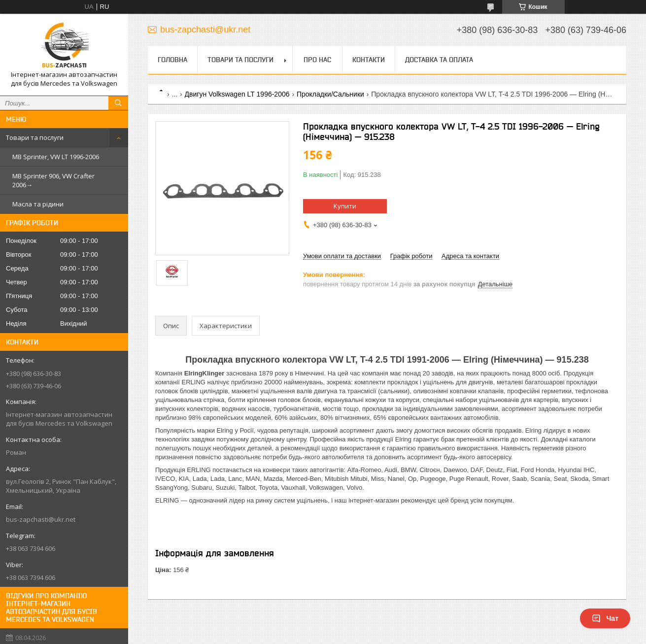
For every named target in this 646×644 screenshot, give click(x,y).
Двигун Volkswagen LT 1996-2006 (237, 94)
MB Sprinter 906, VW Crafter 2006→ (53, 180)
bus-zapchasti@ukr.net (41, 519)
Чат (605, 618)
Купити (345, 206)
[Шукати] (118, 103)
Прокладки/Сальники (330, 94)
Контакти (369, 60)
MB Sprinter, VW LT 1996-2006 (56, 157)
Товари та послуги (35, 137)
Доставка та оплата (439, 60)
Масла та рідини (38, 204)
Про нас (317, 60)
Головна (172, 60)
